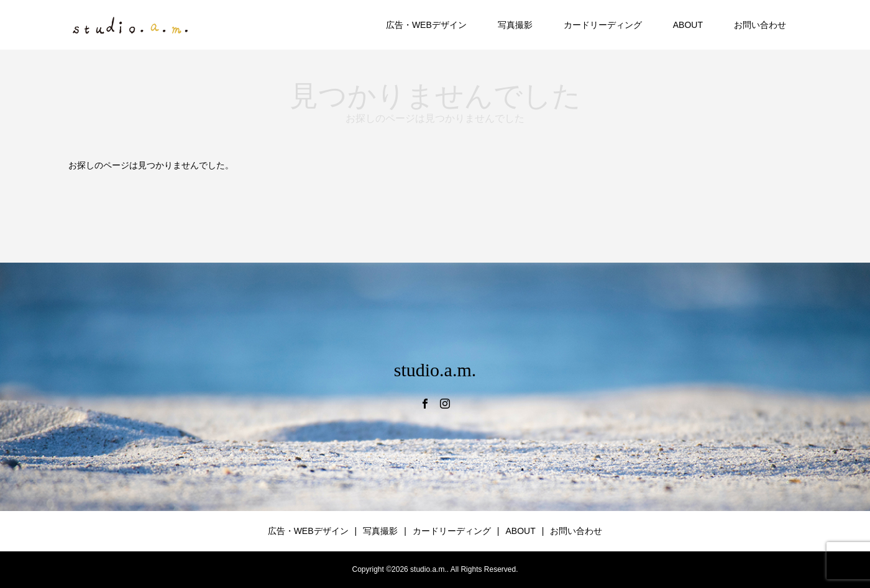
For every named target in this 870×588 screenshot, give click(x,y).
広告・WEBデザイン (426, 25)
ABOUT (688, 25)
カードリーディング (603, 25)
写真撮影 (515, 25)
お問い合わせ (760, 25)
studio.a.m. (435, 370)
